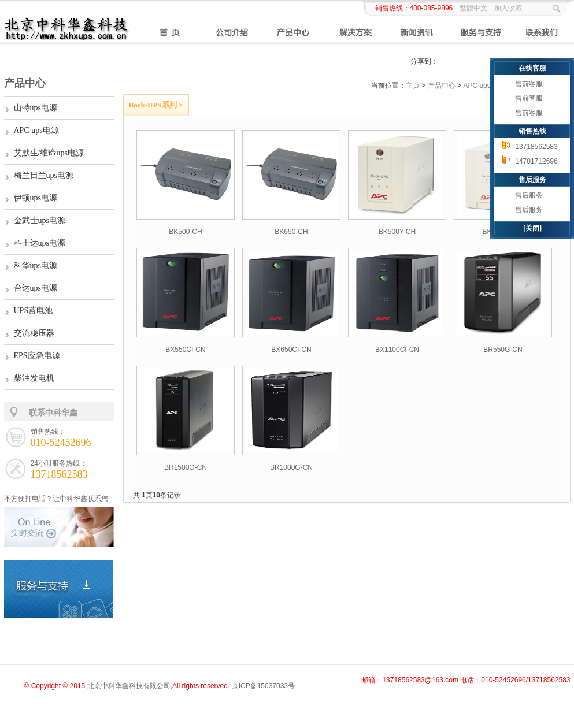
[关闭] (532, 228)
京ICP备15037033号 (263, 686)
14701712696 (536, 161)
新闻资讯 (418, 32)
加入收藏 (508, 8)
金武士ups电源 (40, 220)
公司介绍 (232, 32)
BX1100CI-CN (397, 350)
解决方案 (356, 32)
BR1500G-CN (186, 467)
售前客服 (529, 84)
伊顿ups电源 (36, 198)
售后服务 (529, 195)
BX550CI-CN (185, 350)
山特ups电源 (36, 108)
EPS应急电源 (37, 356)
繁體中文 (473, 8)
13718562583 (536, 147)
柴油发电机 (34, 378)
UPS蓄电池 (34, 311)
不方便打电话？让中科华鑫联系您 (56, 499)
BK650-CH (291, 232)
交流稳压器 (34, 333)
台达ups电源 (36, 288)
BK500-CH (185, 232)
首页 (170, 32)
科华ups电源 (36, 265)
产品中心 (294, 32)
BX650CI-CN (291, 350)
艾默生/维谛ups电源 (49, 153)
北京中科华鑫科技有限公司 (129, 686)
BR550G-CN (503, 350)
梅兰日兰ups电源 (44, 175)
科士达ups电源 (40, 243)
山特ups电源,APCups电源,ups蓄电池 (45, 25)
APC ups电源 (36, 130)
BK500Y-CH (397, 232)
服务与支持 (480, 32)
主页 (413, 86)
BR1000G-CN (291, 467)
